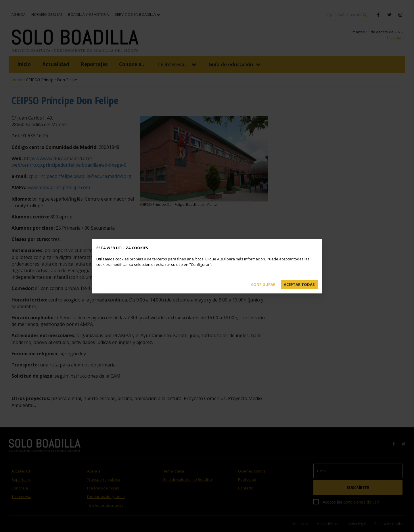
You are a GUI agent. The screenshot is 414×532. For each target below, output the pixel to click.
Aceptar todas (299, 284)
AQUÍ (221, 259)
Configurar (263, 284)
